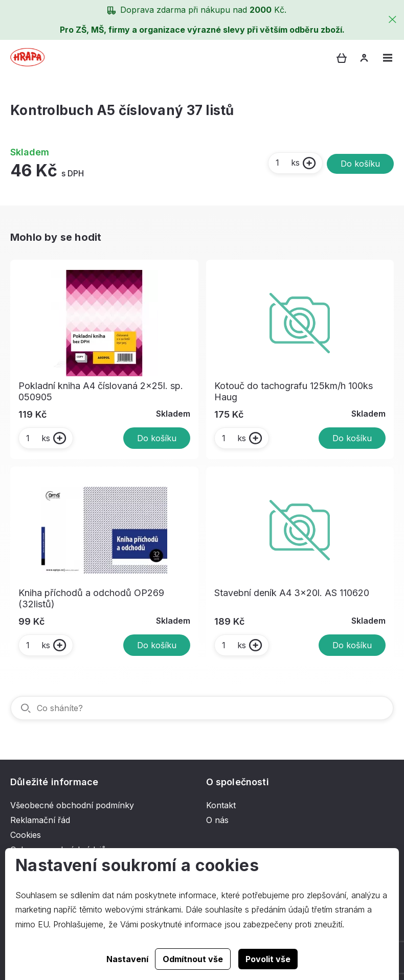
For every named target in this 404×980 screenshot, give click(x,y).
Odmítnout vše (193, 959)
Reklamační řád (40, 820)
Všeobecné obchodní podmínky (72, 805)
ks (287, 163)
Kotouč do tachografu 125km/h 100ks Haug (294, 391)
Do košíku (360, 164)
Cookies (26, 835)
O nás (217, 820)
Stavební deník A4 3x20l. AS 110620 (292, 593)
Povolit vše (268, 959)
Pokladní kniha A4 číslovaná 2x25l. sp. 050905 (101, 391)
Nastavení (127, 959)
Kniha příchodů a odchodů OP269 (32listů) (91, 598)
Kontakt (221, 805)
